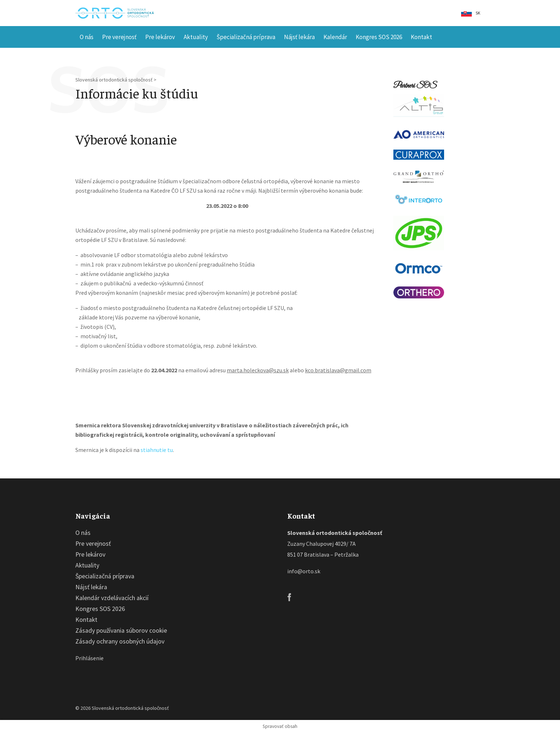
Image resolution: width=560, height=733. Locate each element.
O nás (87, 37)
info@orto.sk (304, 571)
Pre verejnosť (119, 37)
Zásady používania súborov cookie (121, 631)
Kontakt (421, 37)
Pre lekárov (160, 37)
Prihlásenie (89, 658)
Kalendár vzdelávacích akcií (112, 598)
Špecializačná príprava (246, 37)
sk (478, 13)
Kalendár (335, 37)
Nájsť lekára (299, 37)
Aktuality (196, 37)
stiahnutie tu (157, 450)
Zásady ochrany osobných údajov (120, 641)
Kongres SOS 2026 (379, 37)
